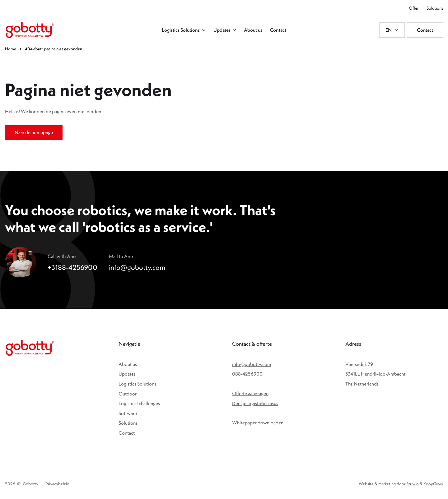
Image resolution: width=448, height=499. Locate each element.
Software (128, 413)
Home (11, 49)
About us (128, 364)
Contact (127, 433)
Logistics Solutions (137, 384)
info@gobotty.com (252, 364)
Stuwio (413, 484)
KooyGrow (433, 484)
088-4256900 (247, 374)
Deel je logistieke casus (255, 403)
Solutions (128, 423)
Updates (127, 374)
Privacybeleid (57, 484)
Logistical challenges (139, 403)
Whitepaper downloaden (258, 423)
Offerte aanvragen (250, 393)
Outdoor (128, 394)
